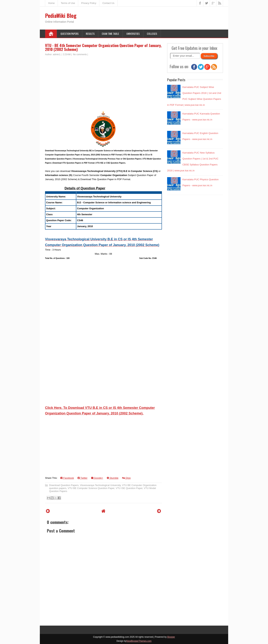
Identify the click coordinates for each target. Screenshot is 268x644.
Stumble (113, 478)
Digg (126, 478)
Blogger (171, 637)
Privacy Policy (89, 3)
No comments (80, 54)
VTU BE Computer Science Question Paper (91, 488)
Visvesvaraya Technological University (100, 485)
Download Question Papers (64, 485)
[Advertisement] (103, 84)
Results (90, 34)
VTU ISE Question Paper (129, 488)
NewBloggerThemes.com (139, 641)
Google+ (97, 478)
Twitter (83, 478)
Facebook (67, 478)
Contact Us (108, 3)
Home (51, 3)
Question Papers (70, 34)
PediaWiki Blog (61, 16)
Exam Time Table (110, 34)
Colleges (152, 34)
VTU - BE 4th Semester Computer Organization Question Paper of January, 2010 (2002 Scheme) (103, 47)
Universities (133, 34)
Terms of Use (68, 3)
